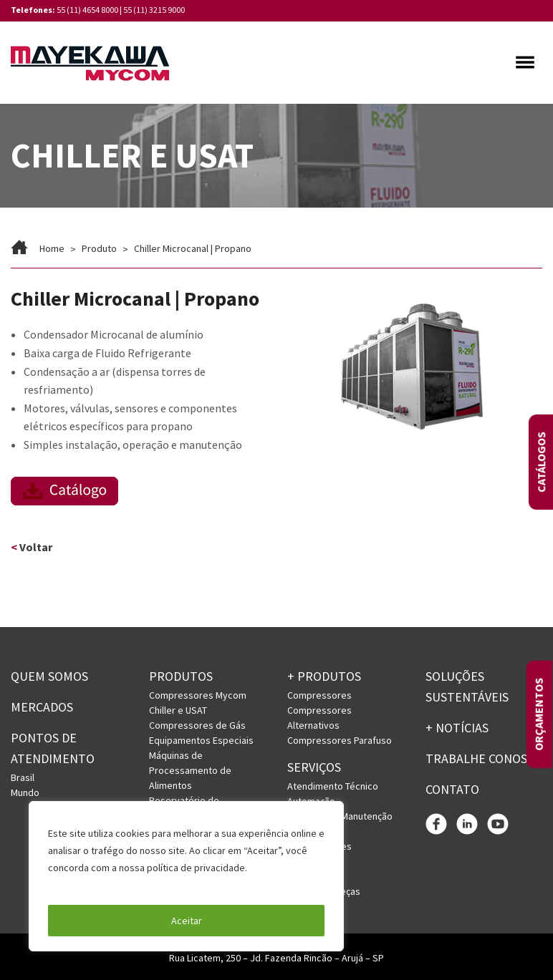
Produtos (181, 677)
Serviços (314, 767)
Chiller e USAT (178, 710)
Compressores (319, 695)
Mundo (25, 792)
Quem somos (49, 677)
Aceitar (187, 921)
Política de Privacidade (100, 885)
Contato (452, 789)
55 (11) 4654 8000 (87, 10)
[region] (186, 876)
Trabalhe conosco (484, 758)
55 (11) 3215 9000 (154, 10)
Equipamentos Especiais (201, 740)
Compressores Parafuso (340, 740)
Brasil (23, 777)
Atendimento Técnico (333, 786)
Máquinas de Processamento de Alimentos (190, 770)
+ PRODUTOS (324, 677)
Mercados (42, 707)
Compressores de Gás (197, 725)
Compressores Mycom (198, 695)
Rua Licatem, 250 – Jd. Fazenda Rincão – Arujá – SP (276, 958)
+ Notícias (457, 728)
